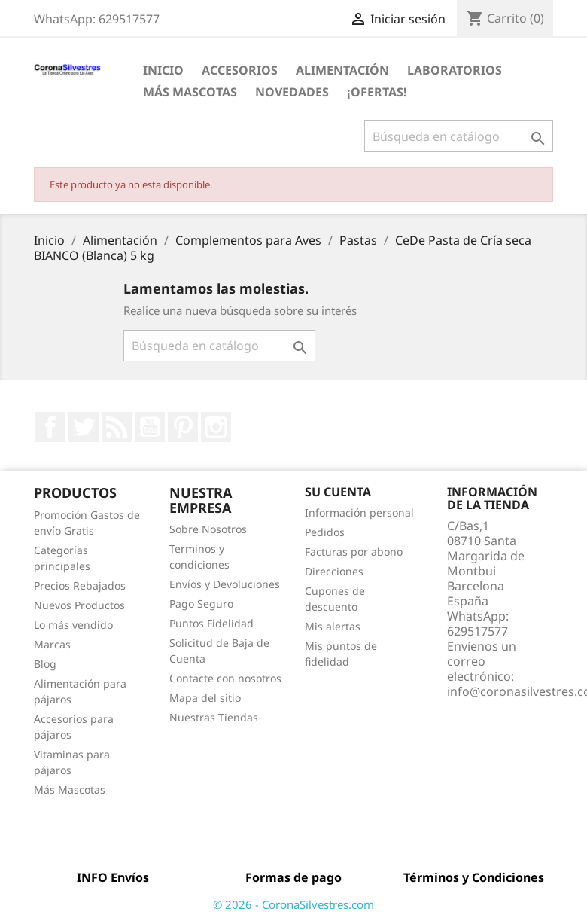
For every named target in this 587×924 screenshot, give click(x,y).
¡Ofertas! (377, 92)
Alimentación (342, 70)
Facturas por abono (354, 552)
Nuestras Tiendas (214, 717)
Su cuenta (338, 492)
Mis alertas (333, 626)
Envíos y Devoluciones (225, 584)
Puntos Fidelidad (211, 623)
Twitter (84, 427)
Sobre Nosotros (208, 529)
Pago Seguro (201, 604)
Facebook (50, 427)
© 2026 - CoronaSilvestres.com (293, 904)
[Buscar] (459, 136)
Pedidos (325, 532)
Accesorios (240, 70)
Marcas (52, 644)
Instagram (216, 427)
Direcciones (334, 571)
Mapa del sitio (205, 698)
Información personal (359, 512)
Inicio (163, 70)
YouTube (150, 427)
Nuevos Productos (79, 605)
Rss (117, 427)
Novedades (292, 92)
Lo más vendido (73, 625)
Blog (45, 664)
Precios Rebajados (80, 586)
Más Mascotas (190, 92)
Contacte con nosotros (225, 678)
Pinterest (183, 427)
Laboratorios (455, 70)
